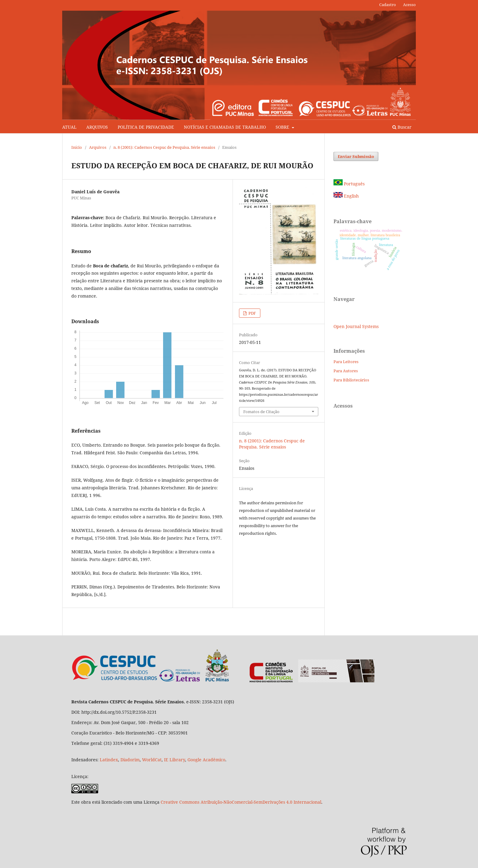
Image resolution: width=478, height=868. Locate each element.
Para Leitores (346, 362)
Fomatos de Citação (261, 412)
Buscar (402, 127)
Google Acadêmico (206, 760)
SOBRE (283, 127)
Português (349, 184)
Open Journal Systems (356, 326)
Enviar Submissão (356, 156)
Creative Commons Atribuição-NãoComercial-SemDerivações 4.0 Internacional (241, 802)
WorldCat (152, 760)
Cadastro (388, 5)
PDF (252, 313)
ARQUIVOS (97, 127)
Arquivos (98, 147)
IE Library (175, 760)
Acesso (409, 5)
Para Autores (346, 371)
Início (77, 147)
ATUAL (69, 127)
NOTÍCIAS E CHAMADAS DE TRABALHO (225, 127)
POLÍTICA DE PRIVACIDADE (146, 127)
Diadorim (130, 760)
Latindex (109, 760)
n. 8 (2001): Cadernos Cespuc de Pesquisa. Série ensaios (164, 147)
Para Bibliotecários (351, 380)
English (346, 196)
